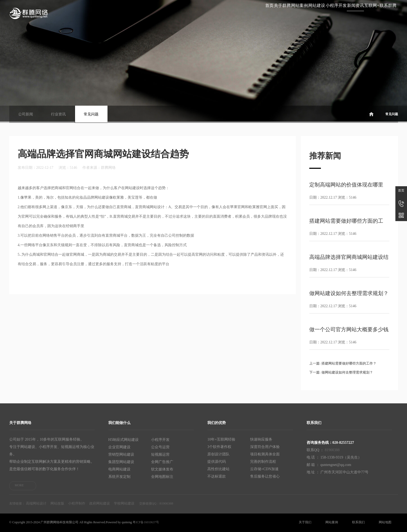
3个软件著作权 (219, 447)
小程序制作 (77, 503)
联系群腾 (380, 13)
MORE (19, 485)
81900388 (332, 450)
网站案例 (205, 13)
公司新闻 (26, 114)
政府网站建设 (100, 503)
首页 (141, 13)
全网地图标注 (162, 476)
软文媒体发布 (162, 469)
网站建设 (240, 13)
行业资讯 (58, 114)
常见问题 (91, 114)
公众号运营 (160, 447)
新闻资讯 (312, 13)
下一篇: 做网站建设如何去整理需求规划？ (343, 372)
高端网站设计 (36, 503)
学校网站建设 (124, 503)
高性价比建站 (218, 469)
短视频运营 (160, 454)
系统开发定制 (119, 476)
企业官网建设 (119, 447)
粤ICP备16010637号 (146, 522)
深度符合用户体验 (265, 447)
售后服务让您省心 (265, 476)
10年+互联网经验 (221, 439)
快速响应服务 (261, 439)
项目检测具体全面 (265, 454)
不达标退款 (217, 476)
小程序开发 (276, 13)
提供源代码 (217, 462)
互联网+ (346, 13)
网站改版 (57, 503)
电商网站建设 (119, 469)
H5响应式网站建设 (123, 439)
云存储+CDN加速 (264, 469)
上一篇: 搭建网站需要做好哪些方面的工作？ (345, 363)
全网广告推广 (162, 462)
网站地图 (385, 522)
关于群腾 (171, 13)
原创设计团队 (218, 454)
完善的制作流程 (263, 462)
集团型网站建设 (121, 462)
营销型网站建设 (121, 454)
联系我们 (358, 522)
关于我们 (305, 522)
